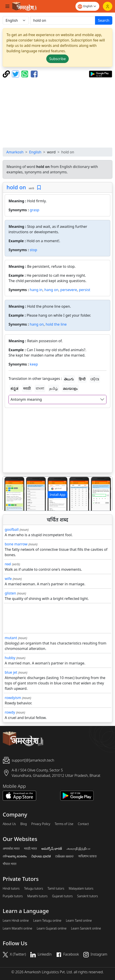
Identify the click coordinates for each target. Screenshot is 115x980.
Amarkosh (15, 152)
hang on (51, 290)
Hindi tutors (11, 889)
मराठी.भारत (30, 849)
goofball (12, 529)
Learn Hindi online (16, 921)
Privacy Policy (41, 824)
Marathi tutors (37, 896)
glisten (10, 593)
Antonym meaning (26, 399)
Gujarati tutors (62, 896)
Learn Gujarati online (52, 928)
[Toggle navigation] (7, 6)
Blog (24, 824)
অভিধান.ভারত (87, 856)
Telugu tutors (33, 889)
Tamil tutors (56, 889)
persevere (69, 290)
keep (34, 364)
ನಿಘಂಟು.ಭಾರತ (41, 856)
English (35, 152)
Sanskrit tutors (88, 896)
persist (85, 290)
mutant (11, 638)
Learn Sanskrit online (86, 928)
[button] (11, 494)
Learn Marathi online (18, 928)
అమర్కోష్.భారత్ (52, 849)
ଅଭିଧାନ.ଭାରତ (64, 856)
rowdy (10, 712)
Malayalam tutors (81, 889)
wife (8, 579)
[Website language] (87, 6)
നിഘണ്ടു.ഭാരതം (15, 856)
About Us (9, 824)
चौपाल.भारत (10, 864)
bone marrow (16, 544)
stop (33, 250)
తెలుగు (69, 379)
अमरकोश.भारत (11, 849)
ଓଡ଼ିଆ (95, 379)
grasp (34, 210)
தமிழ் (54, 388)
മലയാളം (70, 388)
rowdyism (13, 698)
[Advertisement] (57, 113)
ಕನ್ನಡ (14, 388)
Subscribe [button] (57, 59)
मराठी (27, 388)
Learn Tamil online (79, 921)
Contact (83, 824)
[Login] (108, 6)
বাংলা (40, 388)
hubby (10, 658)
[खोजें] (63, 20)
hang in (36, 290)
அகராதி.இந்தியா (78, 849)
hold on (16, 187)
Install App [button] (57, 495)
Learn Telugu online (47, 921)
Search (104, 20)
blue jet (11, 672)
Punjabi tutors (13, 896)
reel (8, 564)
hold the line (56, 324)
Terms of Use (64, 824)
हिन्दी (82, 379)
